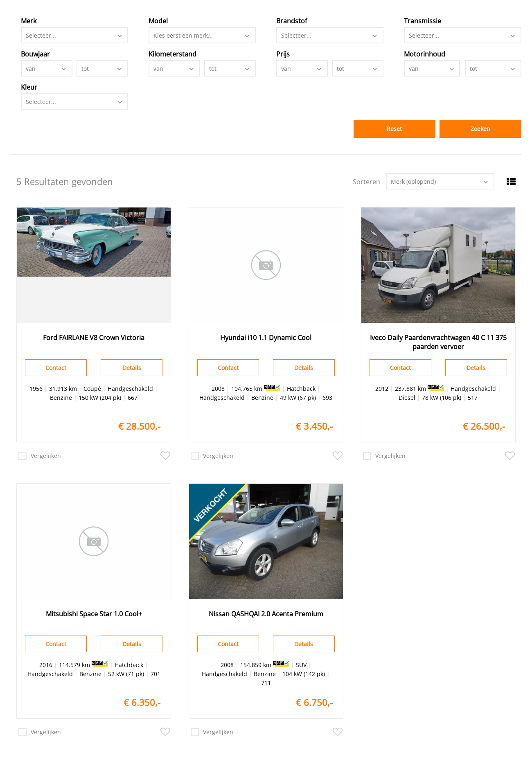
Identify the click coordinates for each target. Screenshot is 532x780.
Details (132, 368)
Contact (56, 368)
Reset (394, 129)
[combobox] (74, 35)
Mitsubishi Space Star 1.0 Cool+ (94, 614)
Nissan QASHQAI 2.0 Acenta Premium (266, 614)
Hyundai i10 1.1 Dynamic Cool (266, 338)
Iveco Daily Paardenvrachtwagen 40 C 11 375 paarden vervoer (438, 342)
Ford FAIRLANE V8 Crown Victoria (94, 338)
